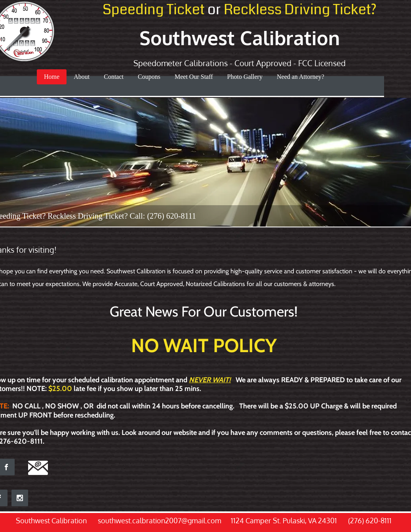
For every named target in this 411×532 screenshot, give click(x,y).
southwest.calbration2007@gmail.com (160, 521)
